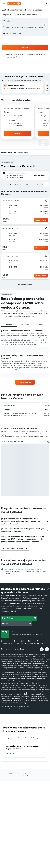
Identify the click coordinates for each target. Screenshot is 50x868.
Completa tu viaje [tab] (32, 738)
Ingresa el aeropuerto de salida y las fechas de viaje (22, 569)
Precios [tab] (9, 324)
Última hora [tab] (30, 185)
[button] (4, 3)
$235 (4, 10)
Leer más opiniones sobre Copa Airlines (14, 709)
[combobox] (8, 15)
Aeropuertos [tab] (9, 738)
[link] (25, 382)
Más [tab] (41, 324)
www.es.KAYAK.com (10, 774)
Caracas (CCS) (11, 753)
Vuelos (20, 774)
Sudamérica (40, 774)
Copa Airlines (17, 632)
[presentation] (44, 10)
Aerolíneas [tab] (25, 324)
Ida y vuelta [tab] (7, 185)
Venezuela (21, 776)
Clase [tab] (20, 738)
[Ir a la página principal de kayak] (14, 3)
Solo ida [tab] (18, 185)
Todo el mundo (30, 774)
